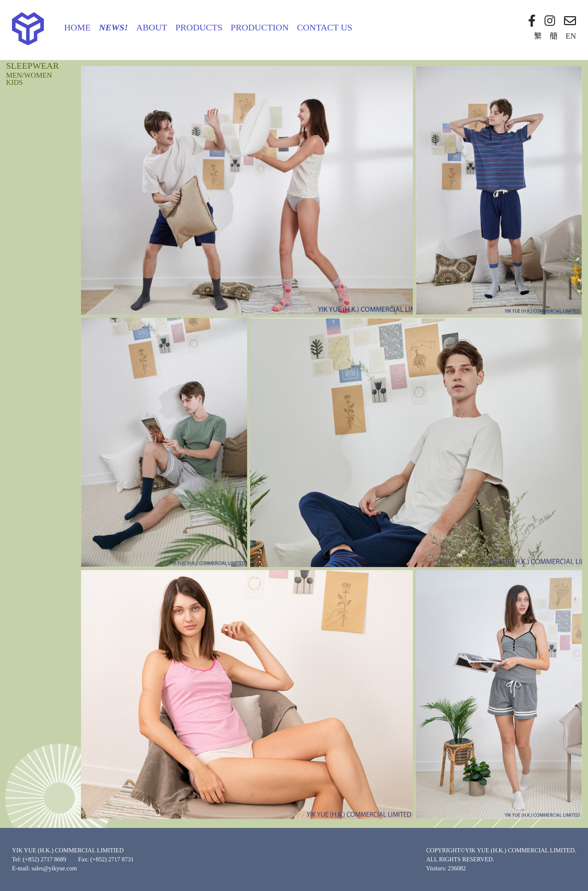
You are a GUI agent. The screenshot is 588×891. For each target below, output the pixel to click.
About (152, 27)
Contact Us (325, 27)
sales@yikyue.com (54, 868)
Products (199, 27)
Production (260, 27)
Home (77, 27)
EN (571, 36)
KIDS (14, 82)
